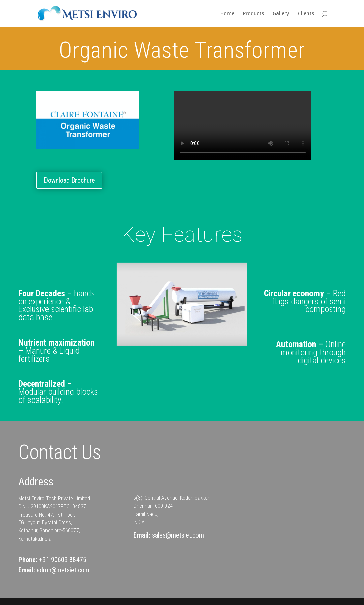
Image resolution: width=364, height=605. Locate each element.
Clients (306, 14)
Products (253, 14)
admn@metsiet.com (63, 570)
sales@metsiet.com (178, 535)
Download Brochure (69, 180)
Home (227, 14)
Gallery (281, 14)
